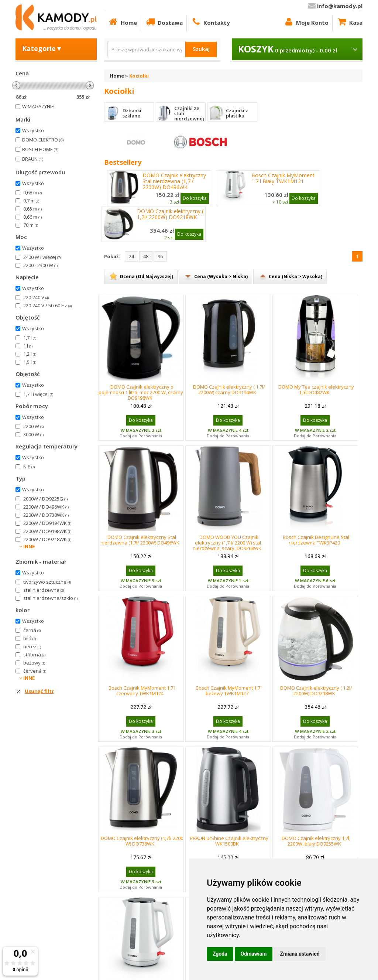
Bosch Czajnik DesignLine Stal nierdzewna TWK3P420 (316, 540)
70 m (31, 225)
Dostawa (164, 22)
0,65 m (32, 209)
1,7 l (30, 338)
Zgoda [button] (220, 954)
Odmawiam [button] (254, 954)
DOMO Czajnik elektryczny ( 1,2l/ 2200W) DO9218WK (170, 214)
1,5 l (30, 362)
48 (146, 256)
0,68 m (32, 192)
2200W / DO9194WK (47, 523)
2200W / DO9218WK (47, 539)
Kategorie (42, 48)
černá (32, 630)
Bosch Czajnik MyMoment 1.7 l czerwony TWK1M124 (142, 691)
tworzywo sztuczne (47, 582)
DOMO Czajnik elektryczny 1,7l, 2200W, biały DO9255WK (316, 841)
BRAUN (33, 159)
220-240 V (36, 297)
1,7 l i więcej (38, 394)
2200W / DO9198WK (47, 531)
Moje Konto (306, 22)
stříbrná (34, 655)
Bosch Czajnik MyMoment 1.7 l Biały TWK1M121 (283, 178)
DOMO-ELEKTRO (43, 140)
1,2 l (30, 354)
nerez (32, 646)
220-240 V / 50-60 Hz (47, 305)
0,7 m (31, 201)
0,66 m (32, 217)
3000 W (33, 434)
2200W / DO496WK (46, 507)
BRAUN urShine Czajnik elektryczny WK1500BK (229, 841)
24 (131, 256)
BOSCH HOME (40, 149)
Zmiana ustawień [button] (300, 954)
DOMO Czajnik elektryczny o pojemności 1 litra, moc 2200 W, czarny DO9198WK (141, 392)
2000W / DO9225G (45, 499)
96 (160, 256)
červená (35, 671)
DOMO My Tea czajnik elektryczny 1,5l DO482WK (316, 390)
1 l (28, 346)
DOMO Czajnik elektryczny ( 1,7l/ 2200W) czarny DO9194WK (229, 390)
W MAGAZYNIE (38, 106)
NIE (29, 467)
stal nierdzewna (44, 590)
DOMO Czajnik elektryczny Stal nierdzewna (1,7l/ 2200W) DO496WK (174, 181)
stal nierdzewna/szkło (50, 598)
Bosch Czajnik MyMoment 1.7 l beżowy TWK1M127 (229, 691)
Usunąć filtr (39, 691)
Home (122, 22)
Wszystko (33, 130)
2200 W (33, 426)
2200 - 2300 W (40, 265)
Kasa (349, 22)
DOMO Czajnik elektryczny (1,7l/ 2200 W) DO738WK (142, 841)
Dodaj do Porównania (141, 436)
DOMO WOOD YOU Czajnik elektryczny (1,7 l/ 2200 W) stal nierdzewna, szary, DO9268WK (227, 543)
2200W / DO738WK (46, 515)
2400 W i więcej (42, 257)
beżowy (34, 663)
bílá (30, 638)
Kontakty (210, 22)
